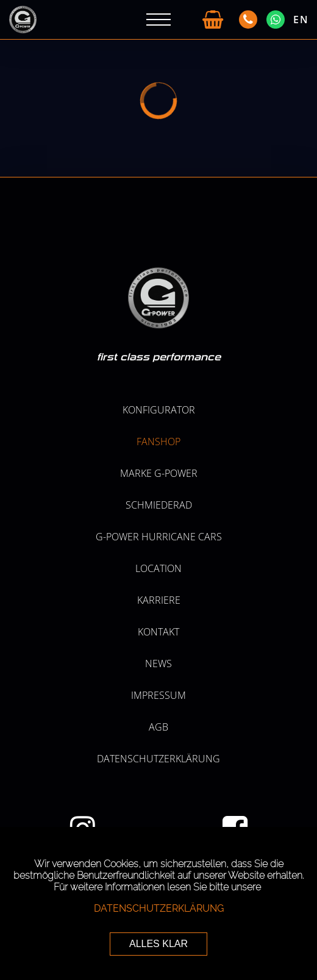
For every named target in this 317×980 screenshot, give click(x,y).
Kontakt (158, 632)
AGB (158, 727)
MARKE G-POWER (159, 473)
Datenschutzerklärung (158, 759)
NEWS (158, 663)
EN (301, 20)
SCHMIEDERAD (159, 505)
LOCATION (158, 568)
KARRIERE (159, 600)
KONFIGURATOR (159, 410)
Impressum (158, 695)
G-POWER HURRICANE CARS (159, 537)
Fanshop (158, 442)
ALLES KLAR (158, 944)
